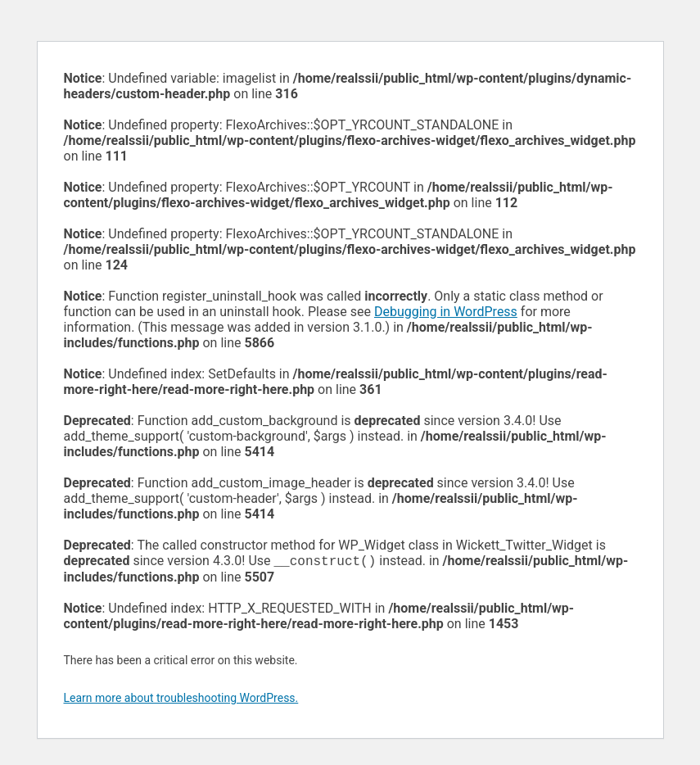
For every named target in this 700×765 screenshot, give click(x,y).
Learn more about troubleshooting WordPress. (181, 699)
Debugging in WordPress (446, 312)
